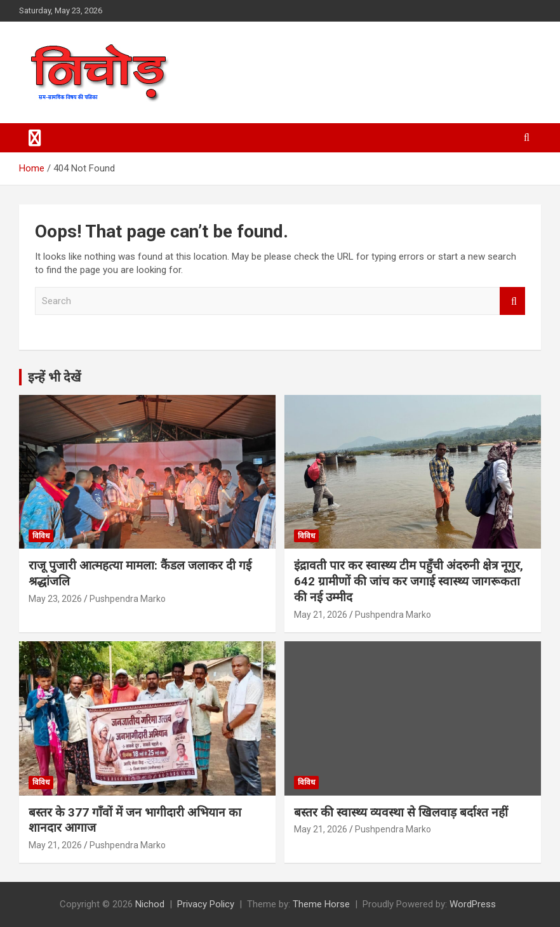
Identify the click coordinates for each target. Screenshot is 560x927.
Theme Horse (321, 904)
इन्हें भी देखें (54, 377)
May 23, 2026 (55, 599)
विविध (41, 536)
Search (512, 301)
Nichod (150, 904)
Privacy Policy (206, 904)
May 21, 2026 (321, 615)
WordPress (473, 904)
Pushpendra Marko (128, 599)
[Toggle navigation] (35, 138)
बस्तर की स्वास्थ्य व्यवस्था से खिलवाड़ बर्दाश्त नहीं (401, 812)
